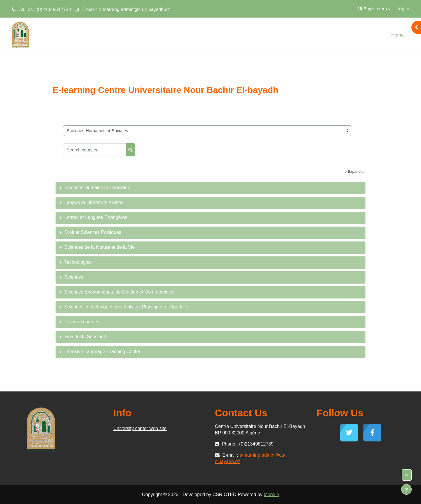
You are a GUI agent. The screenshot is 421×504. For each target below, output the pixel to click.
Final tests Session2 (85, 337)
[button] (374, 9)
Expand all (357, 172)
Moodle (271, 494)
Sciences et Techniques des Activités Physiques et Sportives (127, 307)
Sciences (74, 277)
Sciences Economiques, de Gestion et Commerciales (119, 292)
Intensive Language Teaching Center (102, 352)
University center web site (140, 428)
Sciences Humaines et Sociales (97, 188)
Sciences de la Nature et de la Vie (100, 247)
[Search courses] (94, 150)
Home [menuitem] (397, 35)
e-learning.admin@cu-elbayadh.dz (134, 10)
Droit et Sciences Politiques (93, 232)
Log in (403, 9)
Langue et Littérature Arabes (94, 202)
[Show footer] (406, 489)
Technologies (78, 262)
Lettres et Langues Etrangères (96, 217)
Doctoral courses (82, 322)
